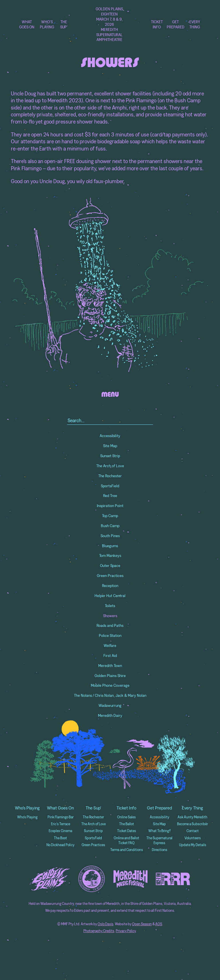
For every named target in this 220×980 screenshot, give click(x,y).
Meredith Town (110, 666)
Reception (110, 586)
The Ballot (127, 824)
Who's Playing (47, 24)
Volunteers (193, 838)
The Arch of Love (110, 466)
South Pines (110, 536)
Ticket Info (157, 24)
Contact (193, 831)
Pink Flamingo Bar (61, 817)
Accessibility (110, 436)
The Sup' (64, 24)
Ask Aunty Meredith (192, 817)
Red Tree (110, 496)
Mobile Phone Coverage (110, 685)
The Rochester (110, 476)
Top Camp (110, 516)
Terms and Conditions (127, 850)
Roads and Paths (110, 625)
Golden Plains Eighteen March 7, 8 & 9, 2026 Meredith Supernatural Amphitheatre (109, 24)
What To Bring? (160, 831)
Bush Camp (110, 526)
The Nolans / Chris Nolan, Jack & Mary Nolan (110, 695)
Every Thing (195, 24)
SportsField (110, 486)
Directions (160, 850)
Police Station (110, 635)
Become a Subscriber (192, 824)
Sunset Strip (110, 456)
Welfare (110, 645)
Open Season (142, 924)
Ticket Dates (127, 831)
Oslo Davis (106, 924)
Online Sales (126, 817)
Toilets (110, 606)
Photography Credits (99, 931)
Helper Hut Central (110, 596)
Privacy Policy (126, 931)
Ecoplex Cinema (60, 831)
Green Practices (110, 576)
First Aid (110, 656)
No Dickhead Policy (60, 845)
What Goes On (27, 24)
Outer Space (110, 566)
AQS (159, 924)
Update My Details (193, 845)
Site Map (110, 446)
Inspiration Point (110, 506)
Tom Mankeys (110, 555)
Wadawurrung (110, 705)
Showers (110, 616)
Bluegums (110, 546)
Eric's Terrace (61, 824)
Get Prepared (176, 24)
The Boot (60, 838)
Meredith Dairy (110, 715)
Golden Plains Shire (110, 676)
